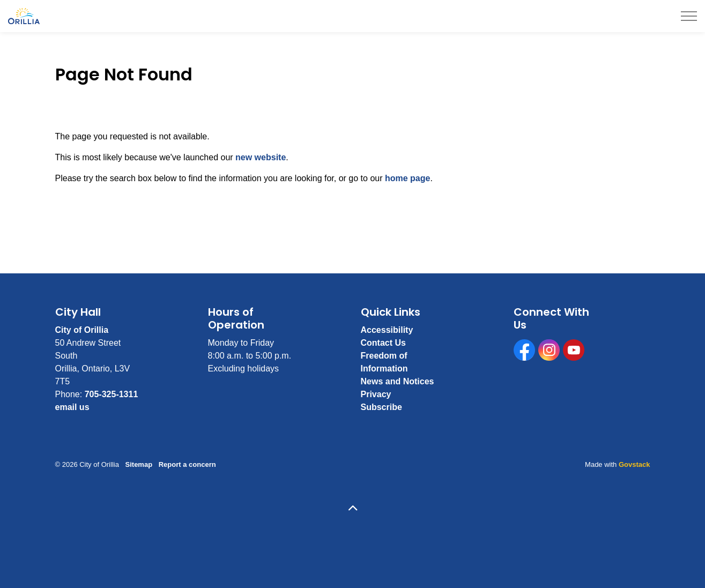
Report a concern (187, 464)
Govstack (634, 464)
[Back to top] (353, 509)
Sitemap (139, 464)
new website (261, 157)
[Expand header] (689, 16)
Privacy (376, 394)
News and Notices (398, 381)
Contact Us (383, 343)
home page (407, 178)
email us (72, 407)
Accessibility (387, 330)
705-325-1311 (112, 394)
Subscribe (381, 407)
